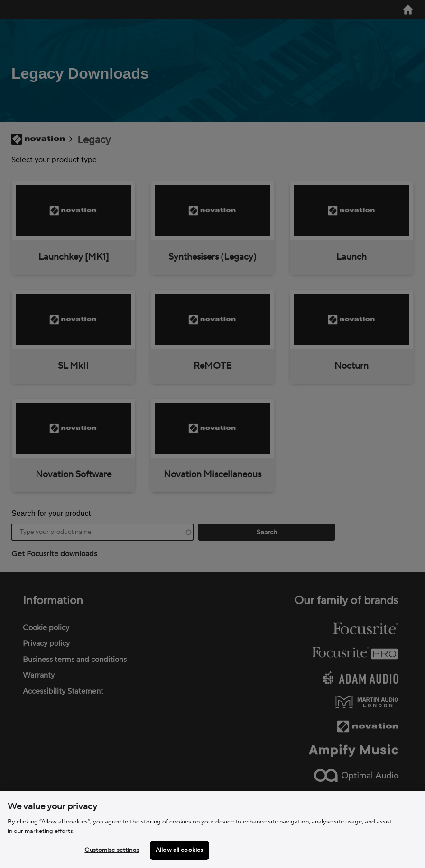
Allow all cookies (179, 850)
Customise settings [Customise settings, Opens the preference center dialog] (112, 850)
